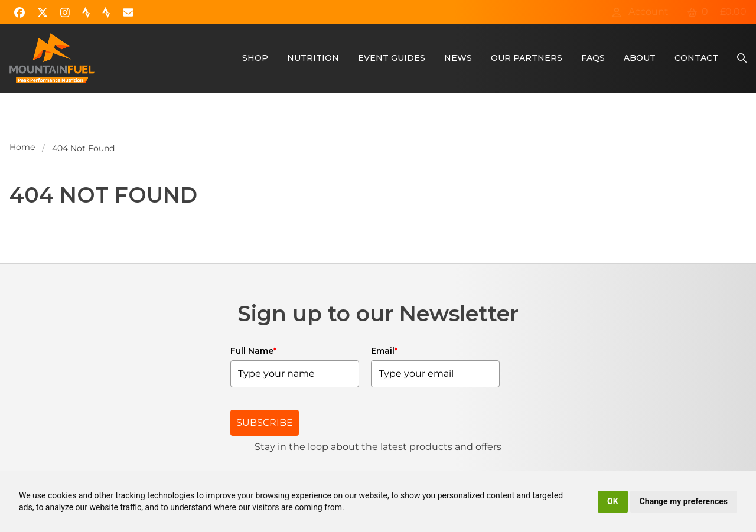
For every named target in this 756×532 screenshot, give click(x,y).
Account (640, 12)
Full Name (253, 351)
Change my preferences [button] (684, 501)
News (458, 58)
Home (22, 147)
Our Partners (527, 58)
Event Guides (392, 58)
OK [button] (613, 501)
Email (384, 351)
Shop (255, 58)
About (640, 58)
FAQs (593, 58)
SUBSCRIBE (265, 422)
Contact (696, 58)
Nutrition (313, 58)
